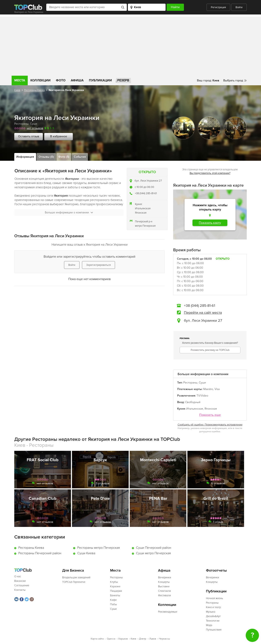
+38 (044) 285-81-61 (146, 193)
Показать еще (210, 415)
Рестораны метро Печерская (99, 548)
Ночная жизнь (215, 598)
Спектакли (164, 591)
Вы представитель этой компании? (210, 173)
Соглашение (22, 585)
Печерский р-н (144, 222)
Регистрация (218, 7)
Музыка (211, 612)
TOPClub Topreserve (74, 582)
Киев (17, 90)
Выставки (164, 586)
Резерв (123, 80)
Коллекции (40, 80)
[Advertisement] (130, 45)
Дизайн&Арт (213, 616)
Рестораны (21, 124)
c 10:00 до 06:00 (144, 187)
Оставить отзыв (29, 136)
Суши (34, 124)
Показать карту (210, 223)
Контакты (20, 590)
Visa (217, 389)
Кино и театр (213, 607)
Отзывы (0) (46, 157)
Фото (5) (64, 157)
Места (20, 80)
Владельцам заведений (76, 577)
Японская (141, 213)
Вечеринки (165, 577)
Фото (61, 80)
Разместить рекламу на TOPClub (210, 350)
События (80, 157)
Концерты (164, 582)
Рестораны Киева (34, 90)
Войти (239, 7)
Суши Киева (86, 553)
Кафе (113, 600)
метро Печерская (145, 226)
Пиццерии (116, 591)
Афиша (77, 80)
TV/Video (202, 396)
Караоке (115, 586)
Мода (209, 625)
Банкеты (115, 595)
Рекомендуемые (168, 612)
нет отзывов (35, 128)
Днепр (143, 639)
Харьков (123, 639)
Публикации (100, 80)
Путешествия (214, 630)
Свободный (193, 402)
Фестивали (164, 595)
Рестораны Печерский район (40, 553)
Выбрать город (233, 80)
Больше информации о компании (69, 212)
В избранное (59, 136)
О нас (18, 576)
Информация (25, 157)
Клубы (114, 582)
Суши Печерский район (154, 548)
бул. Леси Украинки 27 (148, 181)
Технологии (213, 621)
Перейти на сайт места (203, 313)
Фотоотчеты (216, 570)
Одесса (111, 639)
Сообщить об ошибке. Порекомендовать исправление (210, 425)
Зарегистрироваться (98, 265)
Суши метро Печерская (153, 553)
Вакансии (20, 581)
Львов (153, 639)
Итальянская (143, 208)
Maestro (208, 389)
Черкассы (164, 639)
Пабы (113, 604)
